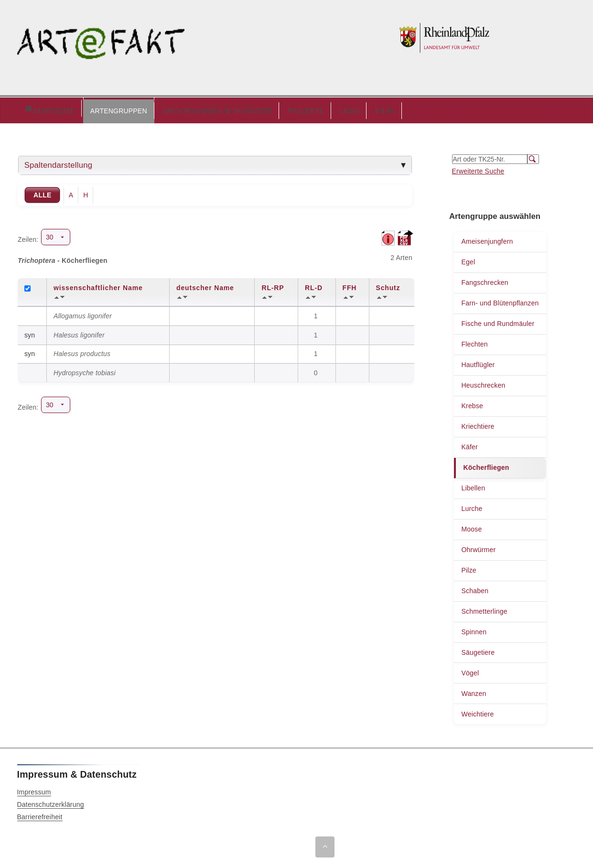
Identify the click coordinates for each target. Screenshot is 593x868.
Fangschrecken (485, 280)
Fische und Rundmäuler (498, 321)
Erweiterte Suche (478, 169)
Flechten (474, 342)
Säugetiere (478, 650)
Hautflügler (478, 362)
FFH (350, 285)
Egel (468, 260)
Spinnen (474, 629)
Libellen (473, 486)
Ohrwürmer (478, 547)
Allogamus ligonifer (83, 314)
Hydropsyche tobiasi (85, 370)
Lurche (472, 506)
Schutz (388, 285)
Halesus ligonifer (79, 333)
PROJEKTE (265, 108)
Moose (471, 527)
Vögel (470, 671)
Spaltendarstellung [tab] (59, 163)
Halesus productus (82, 351)
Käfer (469, 445)
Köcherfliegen (486, 465)
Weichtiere (477, 712)
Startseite (29, 109)
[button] (78, 109)
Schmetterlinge (484, 609)
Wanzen (474, 691)
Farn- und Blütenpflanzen (500, 301)
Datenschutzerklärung (51, 802)
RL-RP (273, 285)
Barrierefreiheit (40, 814)
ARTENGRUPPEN (78, 108)
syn (30, 333)
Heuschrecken (483, 383)
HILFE (345, 108)
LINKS (309, 108)
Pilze (469, 568)
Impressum (34, 790)
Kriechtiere (478, 424)
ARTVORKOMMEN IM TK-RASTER (177, 108)
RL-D (314, 285)
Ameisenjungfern (487, 239)
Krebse (472, 403)
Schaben (475, 588)
